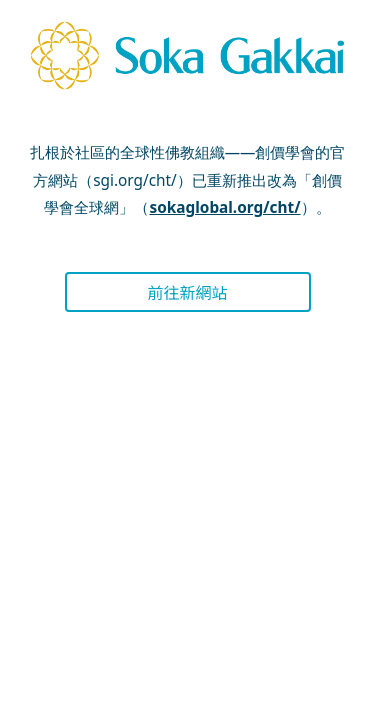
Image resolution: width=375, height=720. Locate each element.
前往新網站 (187, 292)
